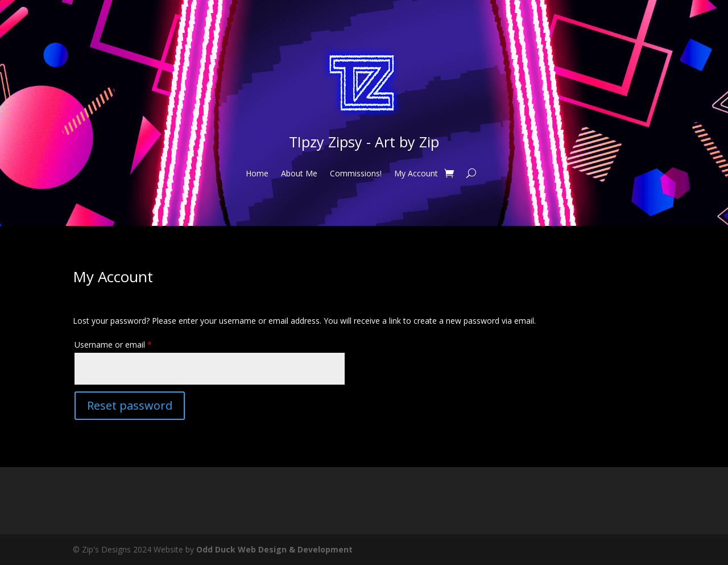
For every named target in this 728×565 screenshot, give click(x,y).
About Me (299, 174)
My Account (416, 174)
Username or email (129, 343)
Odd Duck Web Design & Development (274, 549)
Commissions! (356, 174)
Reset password (130, 405)
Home (257, 174)
